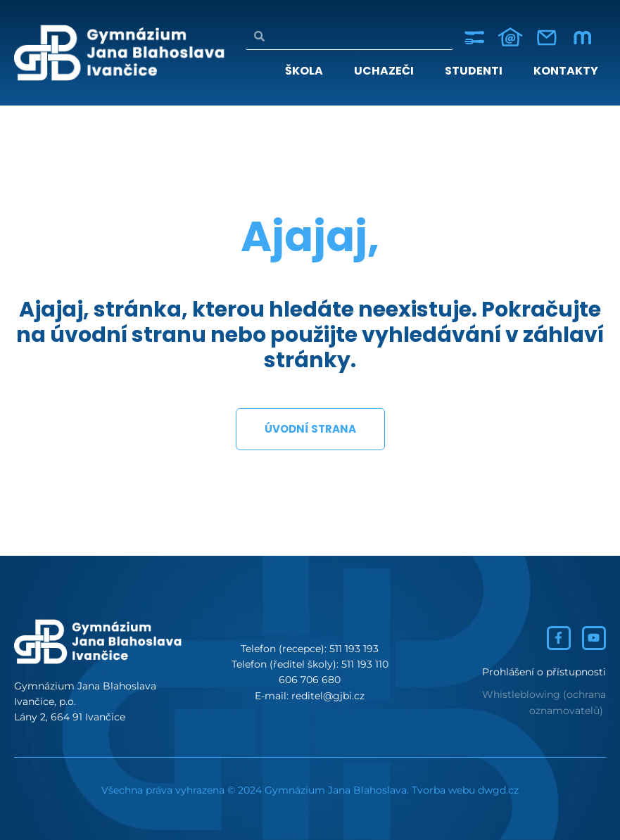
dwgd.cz (498, 790)
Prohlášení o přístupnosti (544, 672)
